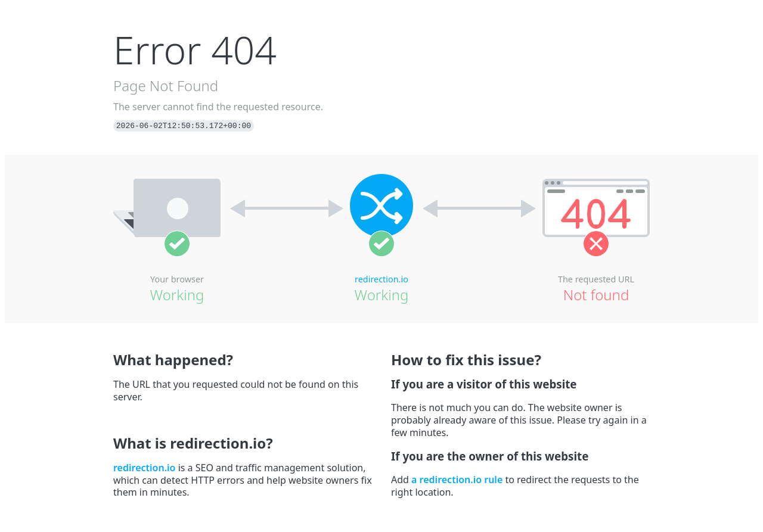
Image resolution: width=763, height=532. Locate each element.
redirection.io (381, 279)
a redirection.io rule (457, 480)
